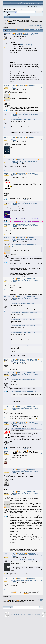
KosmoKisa (7, 470)
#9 (42, 240)
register (22, 9)
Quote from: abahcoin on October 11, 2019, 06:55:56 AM (23, 320)
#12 (42, 361)
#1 (42, 35)
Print (41, 27)
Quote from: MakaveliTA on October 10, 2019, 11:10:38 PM (24, 391)
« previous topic (32, 26)
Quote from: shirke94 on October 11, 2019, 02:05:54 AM (23, 325)
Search (15, 17)
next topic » (40, 26)
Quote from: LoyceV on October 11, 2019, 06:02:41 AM (23, 303)
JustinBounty (7, 407)
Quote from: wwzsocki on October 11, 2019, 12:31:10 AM (23, 119)
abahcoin (6, 202)
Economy (14, 20)
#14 (42, 409)
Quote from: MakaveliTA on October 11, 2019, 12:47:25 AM (24, 244)
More (28, 17)
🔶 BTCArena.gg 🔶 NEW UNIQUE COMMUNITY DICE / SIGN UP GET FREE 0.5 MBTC (27, 34)
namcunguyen (8, 224)
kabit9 (5, 579)
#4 (42, 140)
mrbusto (6, 451)
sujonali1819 (7, 373)
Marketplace (21, 20)
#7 (42, 204)
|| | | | (27, 219)
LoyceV (6, 173)
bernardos (7, 279)
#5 (42, 162)
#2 (42, 88)
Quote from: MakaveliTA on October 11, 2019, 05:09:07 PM (24, 429)
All (11, 28)
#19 (42, 556)
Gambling (28, 20)
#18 (42, 494)
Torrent (6, 15)
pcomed (6, 359)
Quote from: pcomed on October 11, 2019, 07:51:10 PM (23, 379)
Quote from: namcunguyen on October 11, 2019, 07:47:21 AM (24, 312)
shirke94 (6, 138)
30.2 (9, 14)
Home (7, 17)
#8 (42, 226)
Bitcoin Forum (6, 20)
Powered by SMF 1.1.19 (17, 614)
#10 (42, 281)
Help (11, 17)
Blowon (6, 553)
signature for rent (26, 199)
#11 (42, 299)
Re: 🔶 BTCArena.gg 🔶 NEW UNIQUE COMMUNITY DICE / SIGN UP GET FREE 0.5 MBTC (26, 87)
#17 (42, 472)
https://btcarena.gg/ (27, 45)
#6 (42, 175)
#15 (42, 424)
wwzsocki (6, 86)
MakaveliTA (7, 33)
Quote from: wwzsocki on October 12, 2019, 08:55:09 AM (23, 560)
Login (19, 17)
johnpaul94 (7, 160)
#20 (42, 581)
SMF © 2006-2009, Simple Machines (31, 614)
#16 (42, 453)
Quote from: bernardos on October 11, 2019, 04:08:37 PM (23, 345)
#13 (42, 375)
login (17, 9)
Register (24, 17)
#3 (42, 115)
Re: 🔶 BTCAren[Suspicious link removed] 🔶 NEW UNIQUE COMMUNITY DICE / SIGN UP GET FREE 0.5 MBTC (26, 161)
